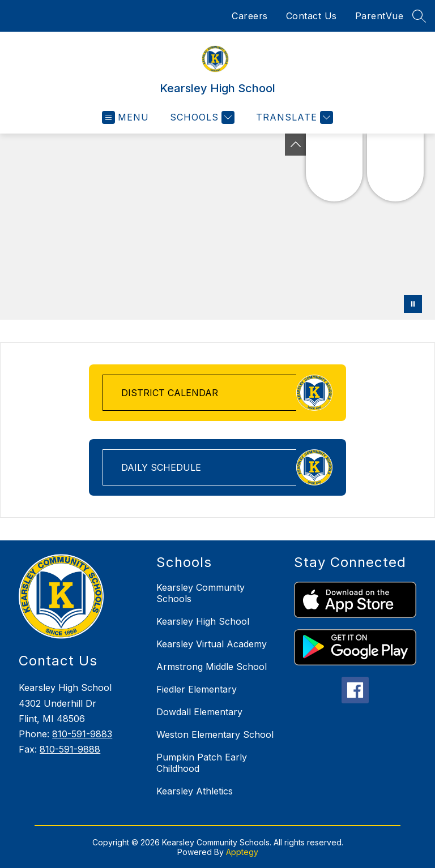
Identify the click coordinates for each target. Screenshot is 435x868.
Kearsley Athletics (195, 791)
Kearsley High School (203, 621)
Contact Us (312, 16)
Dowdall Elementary (199, 712)
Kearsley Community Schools (201, 593)
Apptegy (242, 852)
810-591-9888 (70, 749)
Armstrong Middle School (212, 667)
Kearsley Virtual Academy (212, 644)
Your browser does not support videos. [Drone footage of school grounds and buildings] (217, 227)
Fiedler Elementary (197, 689)
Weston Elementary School (215, 734)
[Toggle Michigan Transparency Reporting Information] (296, 145)
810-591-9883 (82, 734)
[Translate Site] (293, 117)
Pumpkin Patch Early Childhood (202, 763)
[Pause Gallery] (413, 304)
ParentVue (379, 16)
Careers (250, 16)
